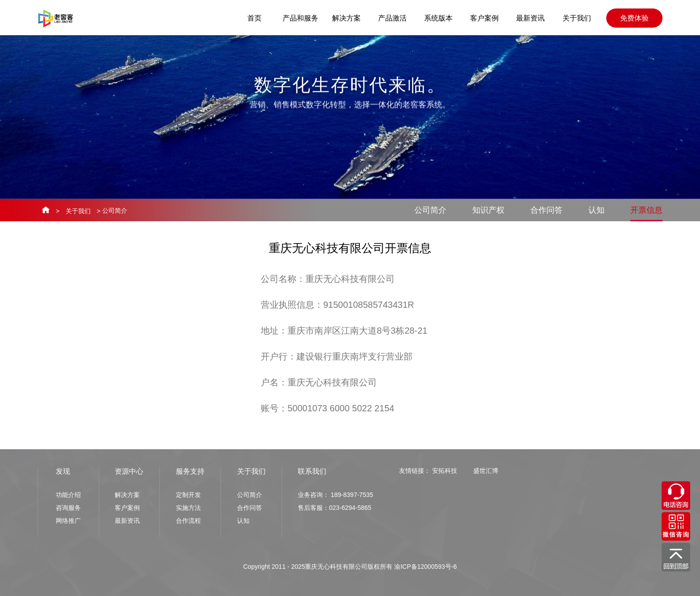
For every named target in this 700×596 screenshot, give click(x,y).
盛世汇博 (486, 471)
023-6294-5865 (350, 508)
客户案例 (484, 18)
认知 (596, 210)
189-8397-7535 (352, 495)
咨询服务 (68, 508)
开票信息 (646, 213)
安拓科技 (445, 471)
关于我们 (577, 18)
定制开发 (188, 495)
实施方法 (188, 508)
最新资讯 (530, 18)
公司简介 (430, 210)
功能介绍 (68, 495)
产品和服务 (300, 18)
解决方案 (346, 18)
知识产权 (488, 210)
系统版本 (438, 18)
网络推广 (68, 521)
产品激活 (392, 18)
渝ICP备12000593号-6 (425, 567)
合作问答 (546, 210)
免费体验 (634, 18)
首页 (254, 18)
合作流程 (188, 521)
